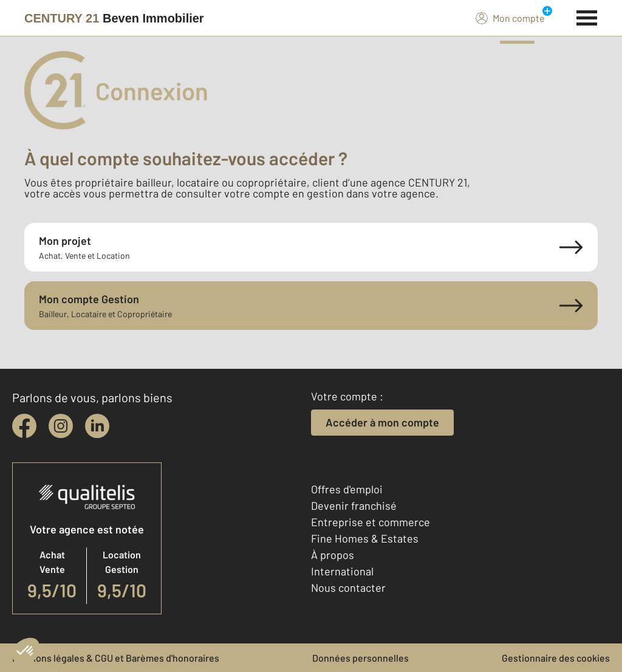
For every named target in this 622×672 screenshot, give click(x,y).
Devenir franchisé (354, 506)
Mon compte (510, 18)
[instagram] (61, 426)
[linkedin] (97, 426)
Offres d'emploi (347, 489)
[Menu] (587, 16)
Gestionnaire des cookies (556, 658)
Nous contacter (348, 588)
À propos (333, 555)
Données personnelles (361, 658)
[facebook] (24, 426)
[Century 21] (114, 18)
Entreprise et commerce (371, 522)
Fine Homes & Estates (365, 538)
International (342, 571)
